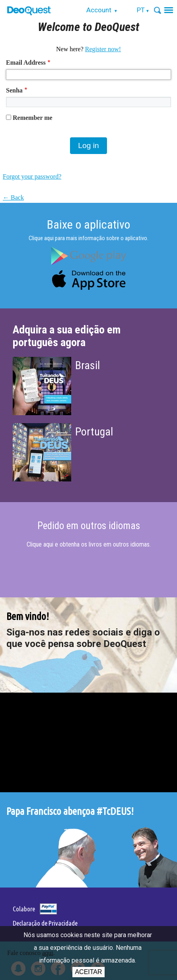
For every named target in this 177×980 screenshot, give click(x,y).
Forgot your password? (32, 176)
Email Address (26, 63)
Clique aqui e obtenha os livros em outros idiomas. (89, 544)
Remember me (33, 118)
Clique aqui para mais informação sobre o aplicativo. (88, 238)
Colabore (24, 909)
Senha (14, 90)
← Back (13, 197)
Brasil (88, 365)
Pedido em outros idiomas (89, 526)
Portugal (94, 432)
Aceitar (88, 972)
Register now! (103, 49)
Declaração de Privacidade (45, 923)
